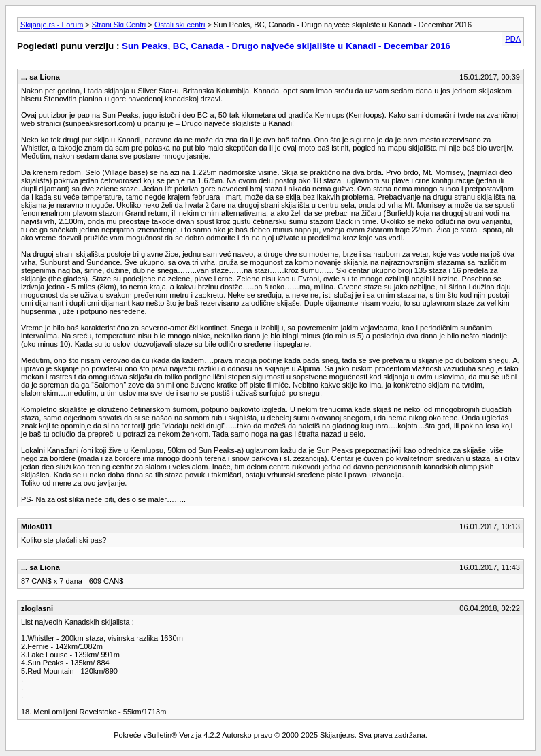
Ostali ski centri (180, 25)
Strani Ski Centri (119, 25)
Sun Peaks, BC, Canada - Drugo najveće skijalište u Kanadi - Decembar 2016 (286, 46)
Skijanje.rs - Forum (52, 25)
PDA (513, 39)
